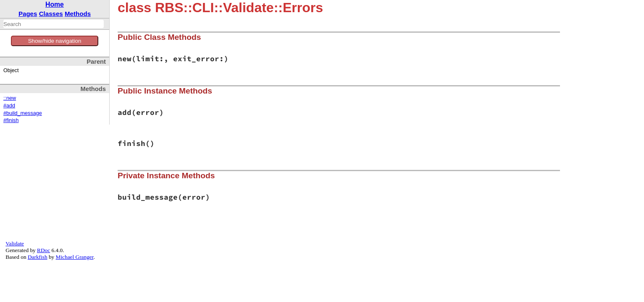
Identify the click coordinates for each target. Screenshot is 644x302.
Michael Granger (75, 257)
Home (55, 4)
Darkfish (38, 257)
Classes (51, 14)
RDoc (43, 250)
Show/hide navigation (55, 41)
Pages (28, 14)
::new (10, 98)
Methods (78, 14)
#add (9, 106)
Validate (15, 243)
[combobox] (54, 24)
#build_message (23, 113)
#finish (11, 120)
